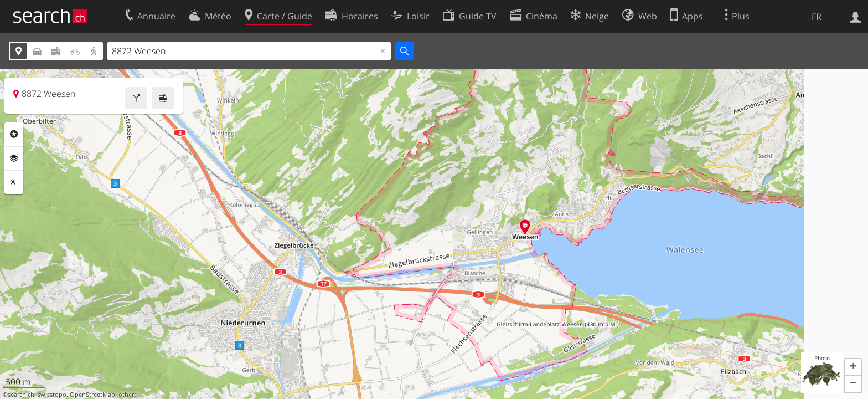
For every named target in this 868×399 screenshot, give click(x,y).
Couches (14, 158)
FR (817, 17)
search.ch (21, 395)
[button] (853, 367)
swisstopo (52, 395)
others (128, 395)
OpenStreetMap (92, 395)
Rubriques (14, 134)
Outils (14, 182)
